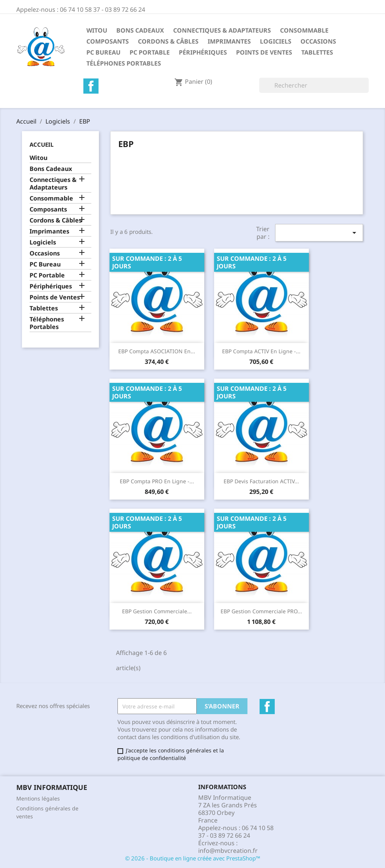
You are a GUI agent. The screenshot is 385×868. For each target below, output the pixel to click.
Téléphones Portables (124, 63)
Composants (108, 41)
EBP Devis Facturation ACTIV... (261, 481)
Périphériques (203, 52)
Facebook (91, 86)
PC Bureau (103, 52)
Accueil (41, 144)
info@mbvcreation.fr (228, 851)
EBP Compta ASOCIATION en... (157, 351)
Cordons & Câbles (168, 41)
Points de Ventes (264, 52)
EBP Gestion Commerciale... (157, 611)
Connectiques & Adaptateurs (222, 30)
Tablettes (317, 52)
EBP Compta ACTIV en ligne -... (261, 351)
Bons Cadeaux (140, 30)
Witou (97, 30)
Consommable (304, 30)
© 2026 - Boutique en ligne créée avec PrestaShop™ (193, 858)
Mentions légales (38, 798)
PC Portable (150, 52)
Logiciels (276, 41)
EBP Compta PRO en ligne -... (157, 481)
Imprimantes (229, 41)
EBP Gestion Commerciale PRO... (261, 611)
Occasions (318, 41)
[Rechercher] (314, 85)
